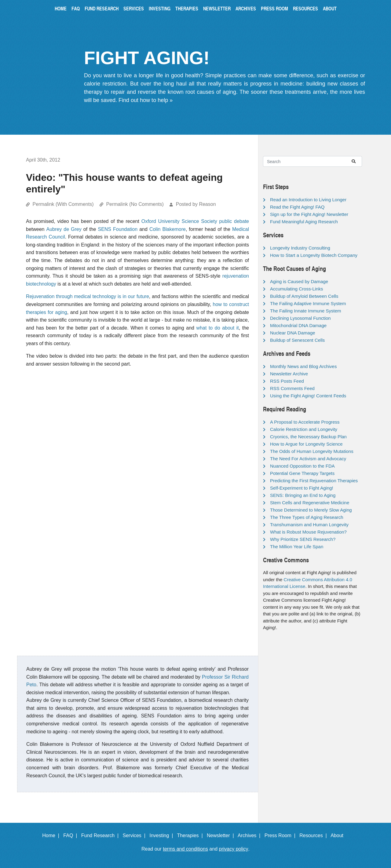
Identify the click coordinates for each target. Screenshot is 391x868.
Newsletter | (222, 835)
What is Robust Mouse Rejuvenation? (308, 532)
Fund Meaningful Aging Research (304, 222)
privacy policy (234, 849)
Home (61, 8)
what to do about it (218, 328)
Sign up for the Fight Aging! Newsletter (309, 214)
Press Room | (281, 835)
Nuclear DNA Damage (293, 333)
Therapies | (191, 835)
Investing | (163, 835)
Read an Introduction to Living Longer (308, 200)
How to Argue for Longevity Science (306, 444)
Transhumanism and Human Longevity (309, 525)
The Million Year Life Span (297, 547)
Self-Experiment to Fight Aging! (302, 488)
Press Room (274, 8)
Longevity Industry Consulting (300, 248)
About (330, 8)
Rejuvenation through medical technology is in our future (88, 296)
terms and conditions (185, 849)
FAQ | (71, 835)
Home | (52, 835)
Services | (135, 835)
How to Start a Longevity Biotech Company (314, 255)
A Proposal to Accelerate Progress (305, 422)
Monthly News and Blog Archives (303, 366)
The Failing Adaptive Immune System (308, 303)
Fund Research (102, 8)
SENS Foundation (118, 229)
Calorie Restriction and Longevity (304, 429)
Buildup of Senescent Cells (297, 340)
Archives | (250, 835)
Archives (246, 8)
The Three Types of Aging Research (307, 517)
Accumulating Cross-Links (296, 289)
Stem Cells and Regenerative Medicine (310, 503)
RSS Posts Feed (287, 381)
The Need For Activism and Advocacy (308, 459)
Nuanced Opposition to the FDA (302, 466)
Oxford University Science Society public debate (195, 221)
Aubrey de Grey (64, 229)
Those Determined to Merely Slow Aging (311, 510)
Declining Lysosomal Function (300, 318)
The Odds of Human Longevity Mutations (312, 451)
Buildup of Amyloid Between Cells (304, 296)
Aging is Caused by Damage (299, 281)
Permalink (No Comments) (135, 204)
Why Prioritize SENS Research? (303, 539)
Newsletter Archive (289, 374)
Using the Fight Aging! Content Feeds (308, 396)
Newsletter (217, 8)
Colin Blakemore (168, 229)
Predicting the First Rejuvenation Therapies (314, 481)
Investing (160, 8)
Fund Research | (101, 835)
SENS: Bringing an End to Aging (303, 495)
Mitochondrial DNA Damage (298, 325)
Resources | (314, 835)
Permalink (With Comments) (63, 204)
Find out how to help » (146, 100)
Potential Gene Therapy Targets (302, 473)
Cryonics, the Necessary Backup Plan (308, 437)
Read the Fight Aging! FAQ (297, 207)
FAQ (76, 8)
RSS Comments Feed (292, 388)
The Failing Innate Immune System (306, 311)
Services (134, 8)
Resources (305, 8)
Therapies (187, 8)
